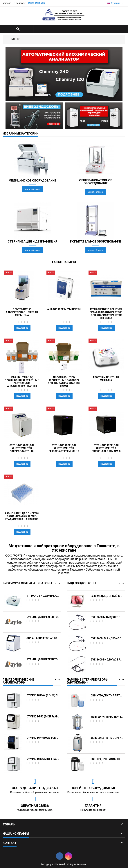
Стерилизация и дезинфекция (33, 242)
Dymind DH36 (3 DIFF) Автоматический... (43, 695)
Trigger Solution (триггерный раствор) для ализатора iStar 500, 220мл (64, 382)
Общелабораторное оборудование (96, 182)
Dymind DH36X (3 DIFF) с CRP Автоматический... (43, 738)
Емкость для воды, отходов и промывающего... (43, 596)
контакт (7, 3)
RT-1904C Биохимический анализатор (43, 638)
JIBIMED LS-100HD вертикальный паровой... (107, 716)
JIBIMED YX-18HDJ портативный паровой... (107, 759)
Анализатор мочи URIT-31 (64, 309)
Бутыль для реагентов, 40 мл (43, 659)
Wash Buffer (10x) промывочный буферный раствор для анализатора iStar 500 (22, 382)
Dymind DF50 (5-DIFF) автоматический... (43, 759)
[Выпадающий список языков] (116, 3)
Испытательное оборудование (95, 242)
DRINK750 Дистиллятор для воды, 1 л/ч (107, 738)
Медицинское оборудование (32, 181)
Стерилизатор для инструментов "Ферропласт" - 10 (22, 448)
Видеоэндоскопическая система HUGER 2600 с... (107, 596)
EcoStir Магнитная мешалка (106, 379)
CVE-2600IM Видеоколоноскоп (107, 659)
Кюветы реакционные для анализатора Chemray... (43, 617)
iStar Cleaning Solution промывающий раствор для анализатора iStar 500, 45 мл (106, 314)
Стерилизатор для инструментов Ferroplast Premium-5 (106, 448)
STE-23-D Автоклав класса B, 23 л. (107, 695)
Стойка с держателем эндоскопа (107, 617)
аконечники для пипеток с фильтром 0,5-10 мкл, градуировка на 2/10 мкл (22, 516)
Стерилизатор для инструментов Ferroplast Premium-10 (64, 448)
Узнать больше (32, 189)
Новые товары (64, 262)
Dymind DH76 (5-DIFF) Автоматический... (43, 716)
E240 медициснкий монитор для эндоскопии (107, 638)
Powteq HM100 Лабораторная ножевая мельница (22, 312)
